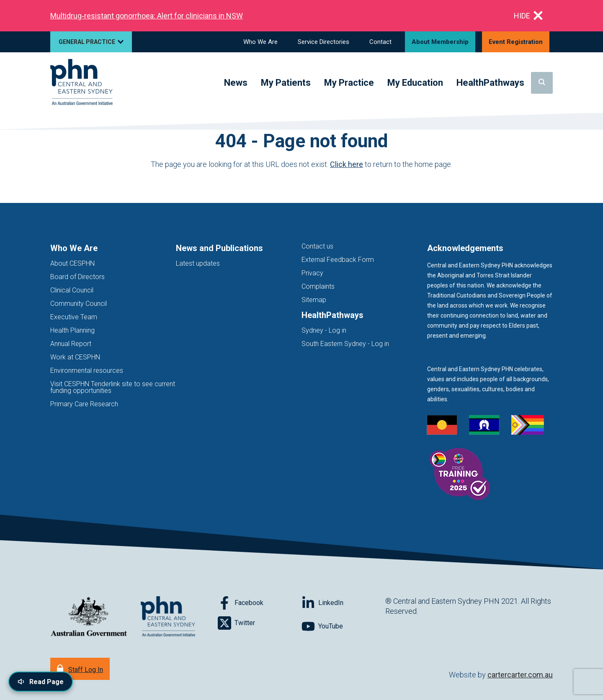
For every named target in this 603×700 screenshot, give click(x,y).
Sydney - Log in (324, 330)
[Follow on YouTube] (343, 626)
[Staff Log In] (80, 669)
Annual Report (71, 344)
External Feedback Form (338, 260)
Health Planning (72, 330)
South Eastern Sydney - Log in (345, 344)
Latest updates (198, 263)
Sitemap (314, 300)
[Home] (81, 83)
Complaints (318, 286)
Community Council (79, 304)
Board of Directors (77, 277)
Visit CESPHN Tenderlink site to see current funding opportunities (113, 387)
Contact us (317, 246)
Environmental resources (87, 371)
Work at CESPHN (75, 357)
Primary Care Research (84, 404)
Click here (347, 164)
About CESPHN (72, 263)
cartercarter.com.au (520, 675)
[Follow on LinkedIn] (343, 603)
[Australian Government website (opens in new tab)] (89, 617)
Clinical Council (72, 290)
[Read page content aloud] (41, 682)
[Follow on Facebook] (260, 603)
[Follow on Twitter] (260, 623)
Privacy (312, 273)
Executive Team (74, 317)
